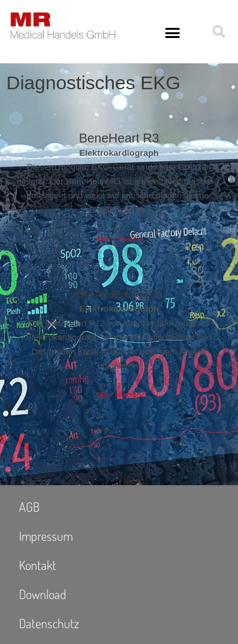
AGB (29, 507)
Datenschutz (49, 623)
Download (43, 594)
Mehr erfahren (119, 239)
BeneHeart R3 (119, 138)
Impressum (46, 536)
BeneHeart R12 (119, 294)
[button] (172, 32)
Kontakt (38, 565)
